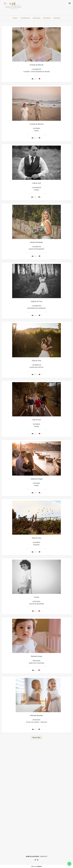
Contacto (43, 857)
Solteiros (47, 18)
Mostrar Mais (36, 737)
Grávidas (57, 18)
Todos (15, 18)
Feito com (36, 866)
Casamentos (25, 18)
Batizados (36, 18)
